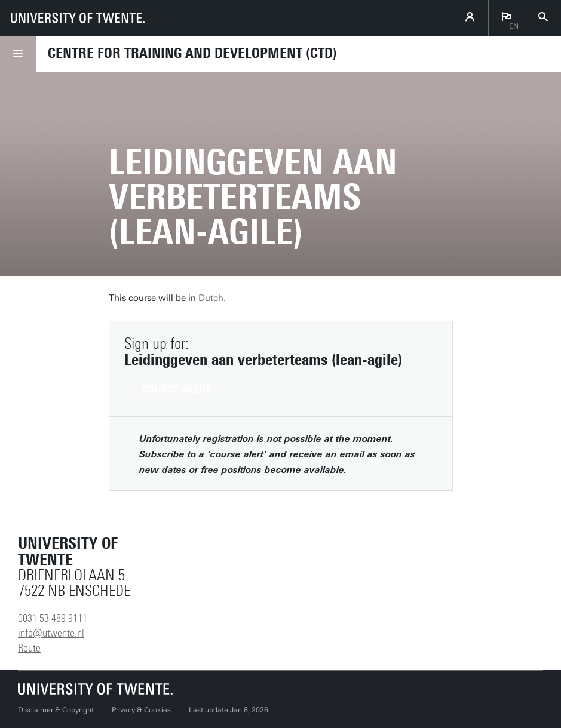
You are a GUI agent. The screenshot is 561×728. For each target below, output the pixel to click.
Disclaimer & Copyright (56, 710)
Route (29, 648)
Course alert (177, 389)
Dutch (211, 298)
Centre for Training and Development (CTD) (192, 53)
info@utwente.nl (51, 633)
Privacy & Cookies (141, 710)
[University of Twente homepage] (78, 18)
